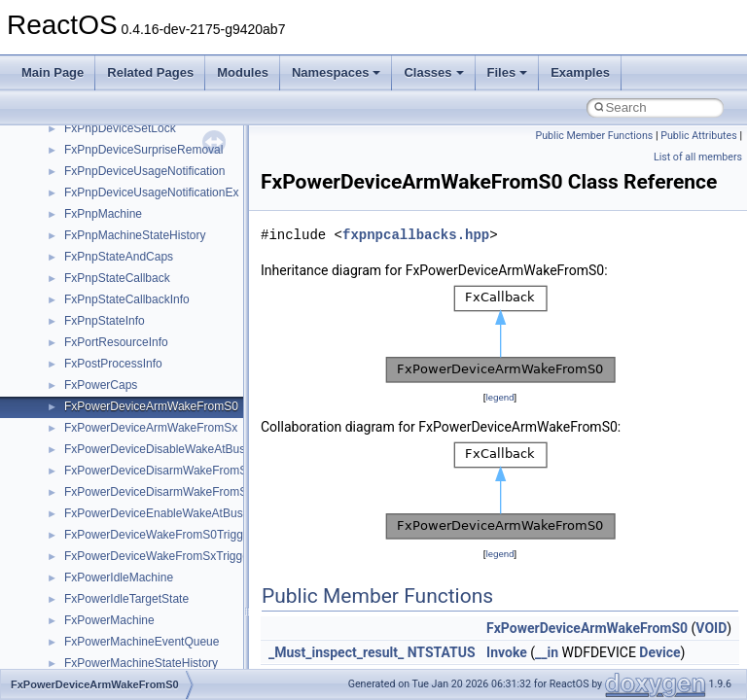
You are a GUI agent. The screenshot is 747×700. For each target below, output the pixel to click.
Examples (580, 72)
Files (508, 72)
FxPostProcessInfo (113, 364)
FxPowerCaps (101, 385)
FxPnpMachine (103, 214)
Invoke (507, 652)
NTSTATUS (442, 652)
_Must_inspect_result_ (336, 652)
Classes (433, 72)
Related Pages (150, 72)
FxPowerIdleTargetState (126, 599)
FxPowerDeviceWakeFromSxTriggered (165, 556)
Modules (243, 72)
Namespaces (337, 72)
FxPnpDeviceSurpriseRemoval (143, 150)
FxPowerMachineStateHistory (141, 663)
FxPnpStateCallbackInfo (127, 299)
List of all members (698, 157)
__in (547, 652)
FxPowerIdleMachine (119, 577)
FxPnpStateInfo (105, 321)
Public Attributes (699, 136)
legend (499, 397)
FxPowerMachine (109, 620)
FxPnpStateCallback (117, 278)
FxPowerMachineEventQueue (142, 642)
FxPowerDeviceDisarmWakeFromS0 (159, 471)
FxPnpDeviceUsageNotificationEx (151, 192)
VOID (711, 628)
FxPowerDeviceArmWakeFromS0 (151, 406)
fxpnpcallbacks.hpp (416, 235)
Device (659, 652)
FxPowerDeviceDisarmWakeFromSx (159, 492)
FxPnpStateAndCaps (119, 257)
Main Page (53, 72)
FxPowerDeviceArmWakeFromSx (151, 428)
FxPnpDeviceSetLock (120, 128)
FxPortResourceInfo (116, 342)
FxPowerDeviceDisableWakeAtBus (155, 449)
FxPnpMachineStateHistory (135, 235)
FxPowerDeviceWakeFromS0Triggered (165, 535)
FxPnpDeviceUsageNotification (144, 171)
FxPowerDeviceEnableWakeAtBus (154, 513)
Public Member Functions (595, 136)
